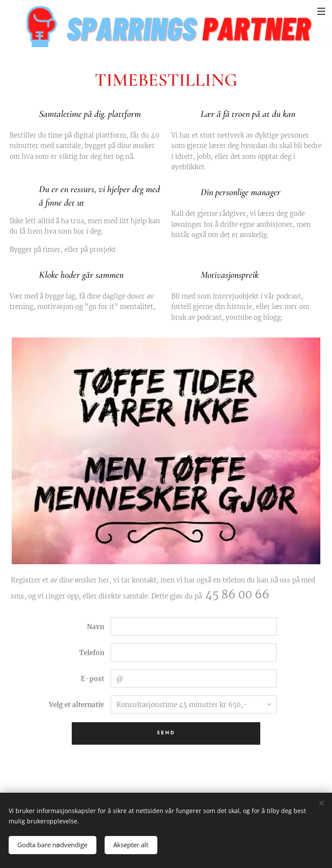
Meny (321, 11)
